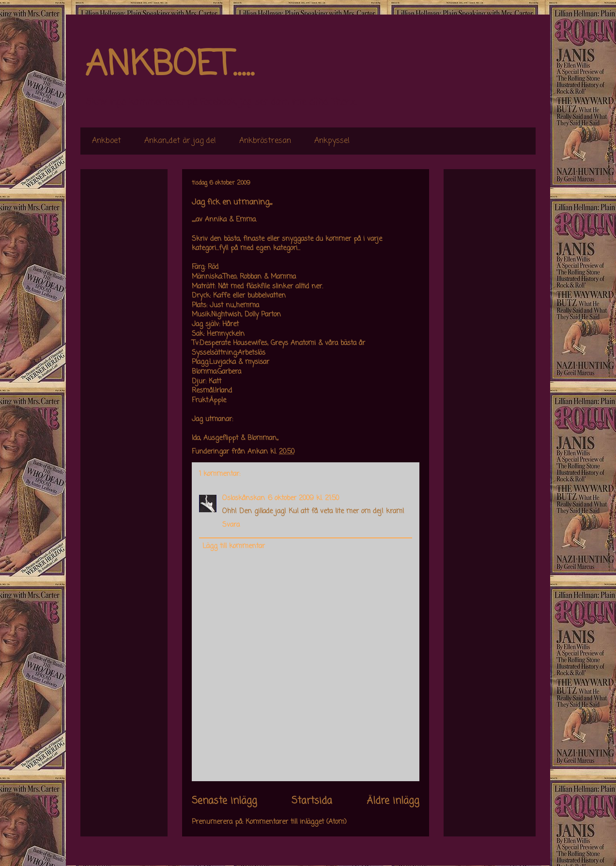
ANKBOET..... (169, 65)
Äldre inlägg (393, 801)
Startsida (312, 801)
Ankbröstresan (265, 141)
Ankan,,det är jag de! (180, 141)
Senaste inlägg (224, 801)
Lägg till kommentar (234, 546)
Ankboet (107, 141)
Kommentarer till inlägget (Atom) (296, 822)
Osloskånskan (244, 498)
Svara (231, 525)
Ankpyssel (332, 141)
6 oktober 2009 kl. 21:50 (303, 498)
